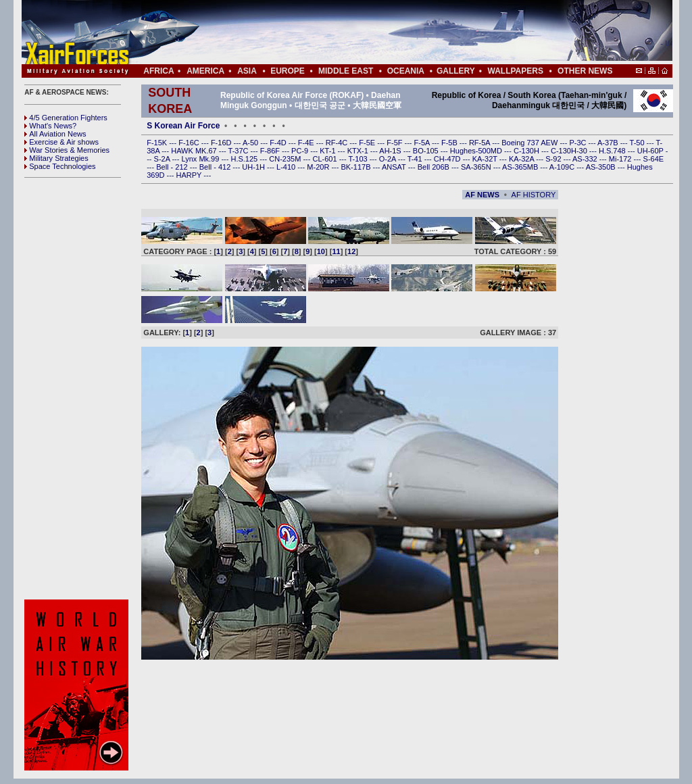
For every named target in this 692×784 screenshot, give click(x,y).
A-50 (251, 143)
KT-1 (328, 151)
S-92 (554, 159)
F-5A (423, 143)
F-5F (395, 143)
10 (321, 251)
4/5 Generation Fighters (67, 118)
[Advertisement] (387, 32)
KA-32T (486, 159)
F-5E (368, 143)
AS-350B (602, 167)
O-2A (389, 159)
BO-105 (427, 151)
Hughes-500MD (477, 151)
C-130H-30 (570, 151)
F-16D (222, 143)
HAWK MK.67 (195, 151)
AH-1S (391, 151)
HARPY (190, 175)
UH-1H (254, 167)
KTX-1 (359, 151)
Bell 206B (435, 167)
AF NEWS (482, 195)
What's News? (50, 126)
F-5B (450, 143)
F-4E (307, 143)
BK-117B (356, 167)
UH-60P (651, 151)
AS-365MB (521, 167)
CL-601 (325, 159)
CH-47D (448, 159)
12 (351, 251)
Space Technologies (60, 166)
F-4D (279, 143)
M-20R (319, 167)
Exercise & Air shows (61, 142)
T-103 (359, 159)
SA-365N (477, 167)
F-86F (271, 151)
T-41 (416, 159)
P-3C (578, 143)
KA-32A (522, 159)
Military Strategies (56, 158)
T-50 (638, 143)
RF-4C (338, 143)
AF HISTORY (534, 195)
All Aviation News (55, 134)
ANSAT (395, 167)
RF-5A (480, 143)
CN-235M (286, 159)
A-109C (563, 167)
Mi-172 (621, 159)
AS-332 (586, 159)
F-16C (190, 143)
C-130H (527, 151)
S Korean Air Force (183, 126)
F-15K (158, 143)
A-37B (609, 143)
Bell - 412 (216, 167)
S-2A (163, 159)
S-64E (654, 159)
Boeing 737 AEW (530, 143)
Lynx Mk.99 (202, 159)
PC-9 (301, 151)
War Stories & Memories (67, 150)
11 (336, 251)
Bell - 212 (173, 167)
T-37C (240, 151)
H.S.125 (245, 159)
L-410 (287, 167)
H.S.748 (613, 151)
